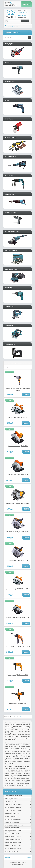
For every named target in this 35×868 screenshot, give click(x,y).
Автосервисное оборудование (14, 796)
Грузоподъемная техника (12, 799)
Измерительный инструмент (13, 837)
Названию (12, 363)
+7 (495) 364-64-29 (23, 13)
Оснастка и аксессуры (12, 851)
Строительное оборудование (13, 848)
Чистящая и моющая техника (14, 831)
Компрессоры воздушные (13, 816)
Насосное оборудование (12, 828)
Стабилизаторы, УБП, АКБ (12, 822)
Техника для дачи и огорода (13, 811)
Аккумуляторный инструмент (14, 805)
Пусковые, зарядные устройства (14, 825)
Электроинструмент (11, 26)
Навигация (9, 857)
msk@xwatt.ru (22, 15)
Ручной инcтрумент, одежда (13, 845)
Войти (29, 857)
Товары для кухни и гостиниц (14, 840)
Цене (16, 363)
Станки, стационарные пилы (13, 808)
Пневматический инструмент (13, 843)
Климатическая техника (12, 834)
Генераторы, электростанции (13, 819)
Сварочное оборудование (12, 813)
